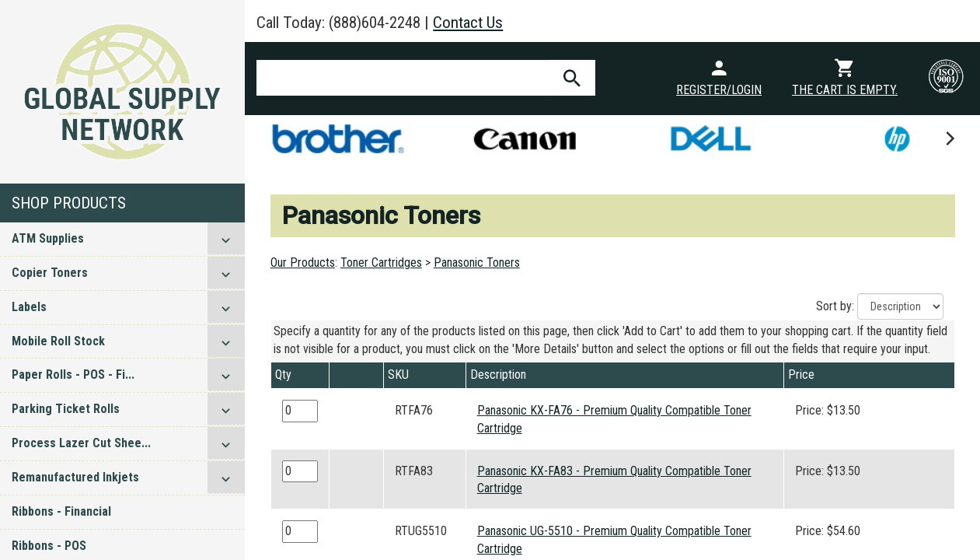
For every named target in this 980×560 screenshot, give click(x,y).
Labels (29, 307)
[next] (949, 138)
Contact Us (468, 23)
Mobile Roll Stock (58, 341)
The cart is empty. (845, 90)
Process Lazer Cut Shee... (81, 443)
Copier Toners (50, 273)
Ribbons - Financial (61, 511)
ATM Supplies (48, 238)
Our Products (303, 262)
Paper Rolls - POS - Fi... (73, 374)
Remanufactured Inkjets (75, 477)
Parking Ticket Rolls (66, 409)
